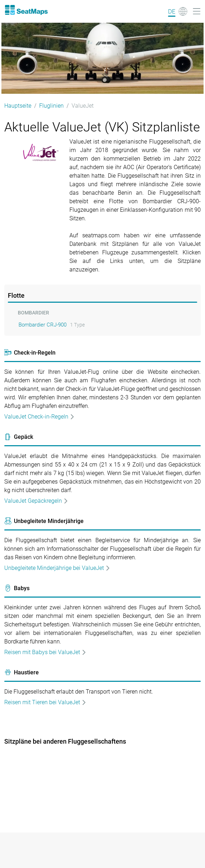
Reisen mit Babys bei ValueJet (45, 652)
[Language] (178, 11)
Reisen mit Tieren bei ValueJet (45, 702)
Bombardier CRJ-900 (43, 325)
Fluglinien (51, 106)
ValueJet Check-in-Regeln (40, 417)
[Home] (26, 10)
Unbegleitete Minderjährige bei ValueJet (57, 568)
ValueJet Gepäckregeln (36, 501)
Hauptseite (18, 106)
